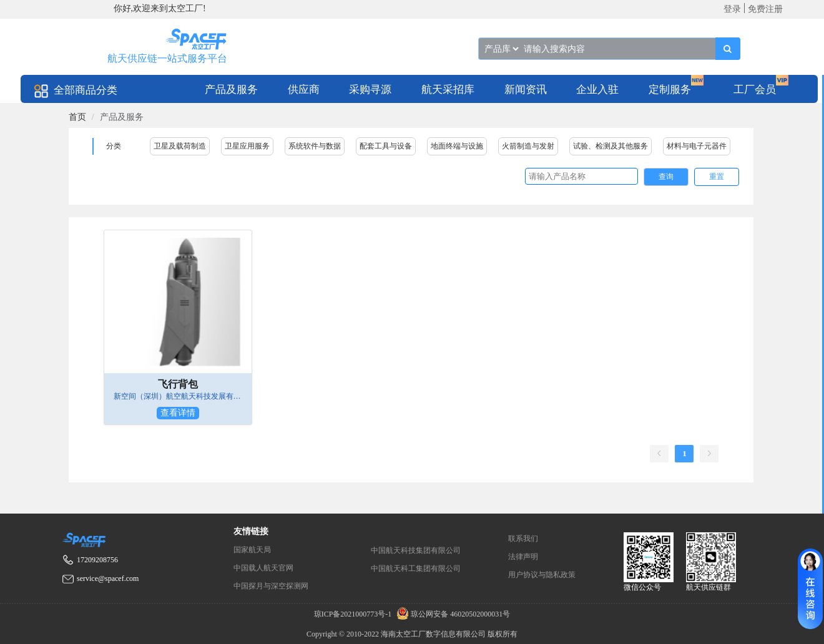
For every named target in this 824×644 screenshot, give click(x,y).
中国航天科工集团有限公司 (416, 568)
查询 (666, 177)
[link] (77, 117)
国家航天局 (252, 550)
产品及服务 (231, 90)
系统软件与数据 (315, 146)
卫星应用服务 (247, 146)
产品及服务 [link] (122, 117)
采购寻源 (370, 90)
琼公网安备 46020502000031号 (452, 614)
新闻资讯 (526, 90)
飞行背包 (178, 384)
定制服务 (670, 90)
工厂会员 (755, 90)
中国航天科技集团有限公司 (416, 550)
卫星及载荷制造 (180, 146)
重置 (717, 177)
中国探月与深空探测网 (271, 586)
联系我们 (523, 539)
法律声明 (523, 557)
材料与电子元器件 (697, 146)
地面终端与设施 (457, 146)
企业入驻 (597, 90)
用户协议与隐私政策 (542, 575)
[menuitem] (231, 89)
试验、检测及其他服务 (611, 146)
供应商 (304, 90)
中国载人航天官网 (263, 568)
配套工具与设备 (386, 146)
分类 (114, 146)
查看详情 (178, 413)
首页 (77, 117)
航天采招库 (448, 90)
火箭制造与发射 (528, 146)
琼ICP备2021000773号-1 (354, 614)
